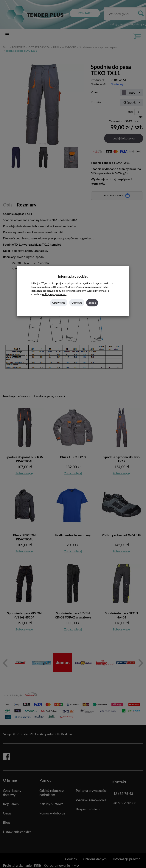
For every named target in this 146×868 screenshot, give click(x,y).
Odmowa (77, 303)
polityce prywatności (54, 294)
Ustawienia (59, 303)
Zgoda (92, 303)
